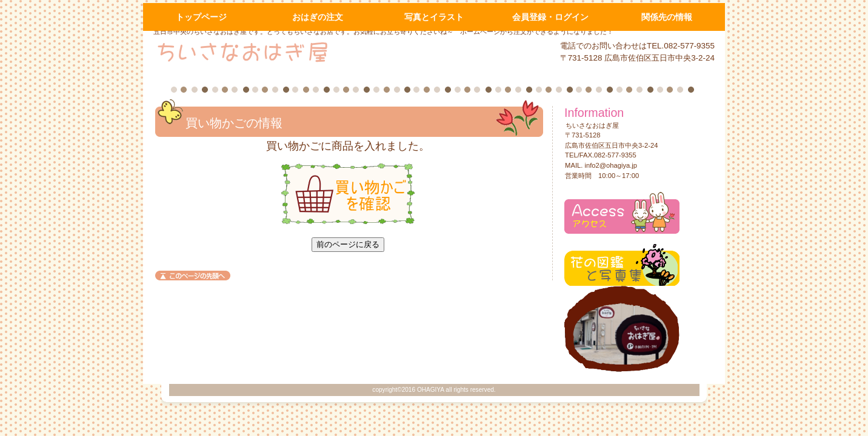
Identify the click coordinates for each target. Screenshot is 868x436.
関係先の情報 (667, 17)
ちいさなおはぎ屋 (300, 51)
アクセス (622, 213)
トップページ (201, 17)
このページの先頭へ (193, 276)
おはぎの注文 (318, 17)
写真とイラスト (434, 17)
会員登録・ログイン (550, 17)
